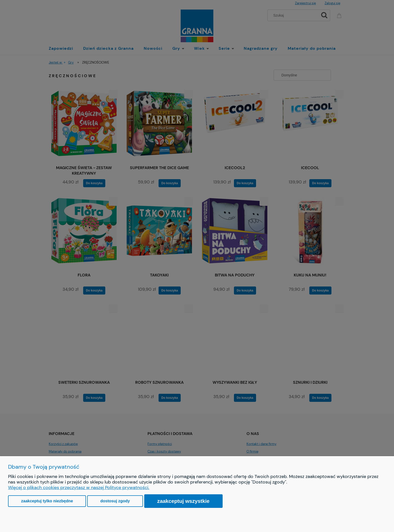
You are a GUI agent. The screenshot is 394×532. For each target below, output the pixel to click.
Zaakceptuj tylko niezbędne (47, 501)
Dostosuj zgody (115, 501)
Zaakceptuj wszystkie (183, 501)
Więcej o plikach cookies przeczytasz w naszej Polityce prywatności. (79, 488)
